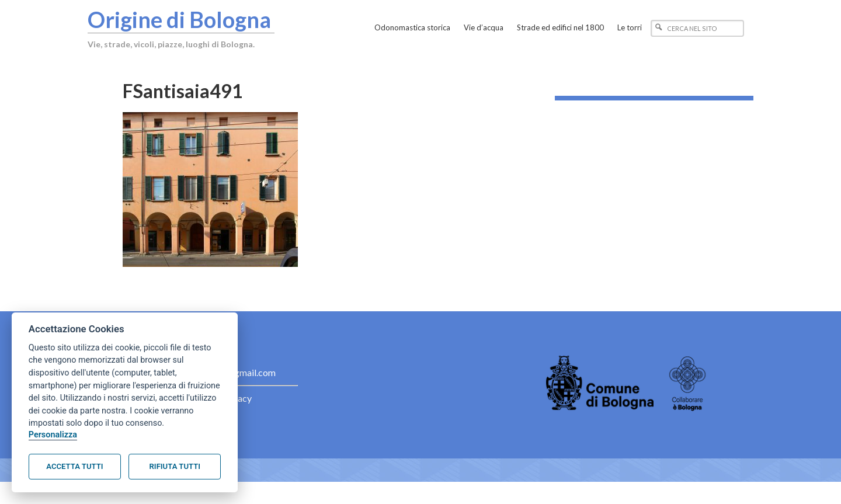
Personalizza (53, 435)
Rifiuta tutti (175, 466)
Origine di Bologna (179, 19)
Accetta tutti (74, 466)
